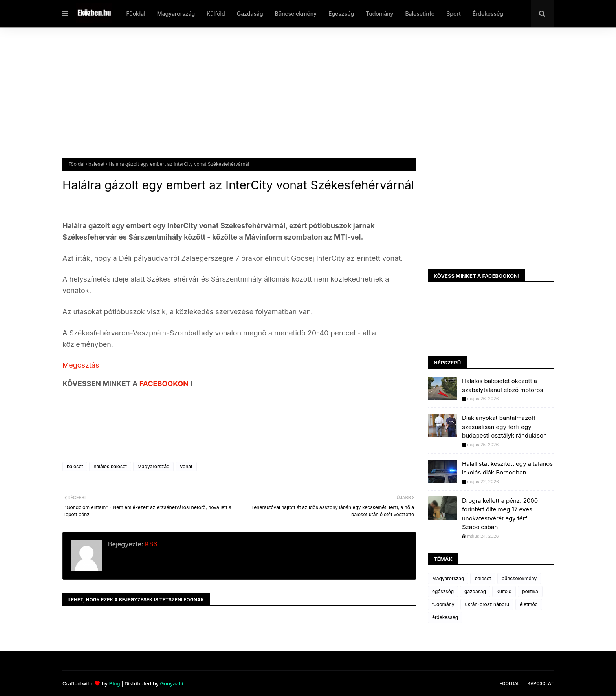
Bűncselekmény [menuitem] (296, 14)
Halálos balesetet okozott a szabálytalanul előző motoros (502, 385)
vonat (186, 466)
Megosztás (81, 365)
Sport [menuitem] (454, 14)
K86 (150, 544)
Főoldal (76, 164)
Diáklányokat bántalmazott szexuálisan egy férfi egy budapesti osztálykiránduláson (504, 427)
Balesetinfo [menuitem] (420, 14)
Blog (115, 683)
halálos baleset (110, 466)
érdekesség (445, 617)
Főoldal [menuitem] (136, 14)
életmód (529, 604)
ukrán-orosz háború (487, 604)
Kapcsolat (541, 683)
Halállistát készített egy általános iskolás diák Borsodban (507, 468)
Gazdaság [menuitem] (250, 14)
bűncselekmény (519, 578)
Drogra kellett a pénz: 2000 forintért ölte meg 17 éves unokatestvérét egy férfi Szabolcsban (500, 514)
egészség (443, 591)
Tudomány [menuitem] (379, 14)
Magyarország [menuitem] (176, 14)
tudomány (443, 604)
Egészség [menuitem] (341, 14)
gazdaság (475, 591)
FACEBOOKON (165, 384)
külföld (504, 591)
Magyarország (153, 466)
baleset (96, 164)
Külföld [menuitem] (216, 14)
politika (530, 591)
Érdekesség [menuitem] (488, 14)
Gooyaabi (171, 683)
